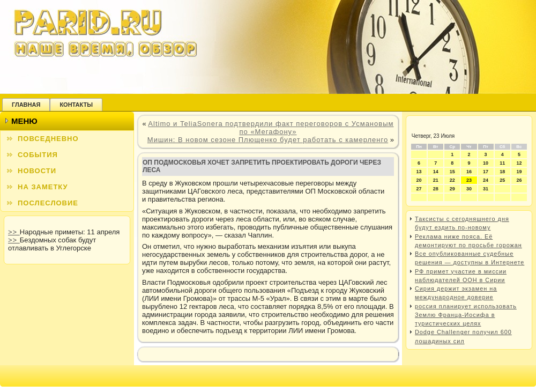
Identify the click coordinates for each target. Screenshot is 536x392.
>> (14, 232)
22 (452, 180)
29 (452, 189)
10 (486, 163)
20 (419, 180)
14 (436, 172)
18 (502, 172)
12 (519, 163)
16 (469, 172)
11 (502, 163)
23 (469, 180)
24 (486, 180)
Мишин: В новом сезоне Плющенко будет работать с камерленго (268, 140)
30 (469, 189)
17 (486, 172)
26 (519, 180)
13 (419, 172)
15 (452, 172)
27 (419, 189)
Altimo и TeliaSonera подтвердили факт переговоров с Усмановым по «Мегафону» (271, 128)
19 (519, 172)
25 (502, 180)
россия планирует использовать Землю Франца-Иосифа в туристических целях (466, 315)
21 (436, 180)
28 (436, 189)
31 (486, 189)
